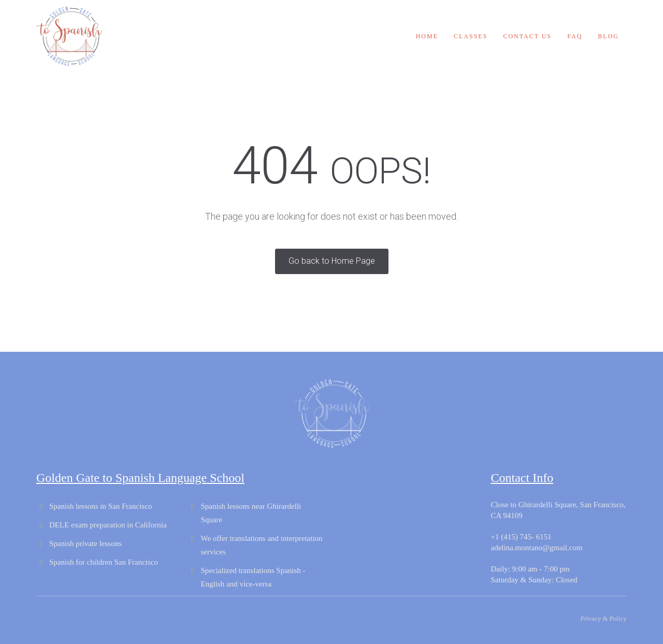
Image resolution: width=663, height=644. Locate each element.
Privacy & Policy (603, 618)
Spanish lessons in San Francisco (100, 506)
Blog (608, 36)
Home (427, 36)
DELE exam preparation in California (108, 525)
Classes (471, 36)
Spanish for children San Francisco (104, 562)
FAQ (575, 36)
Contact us (527, 36)
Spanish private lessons (85, 543)
